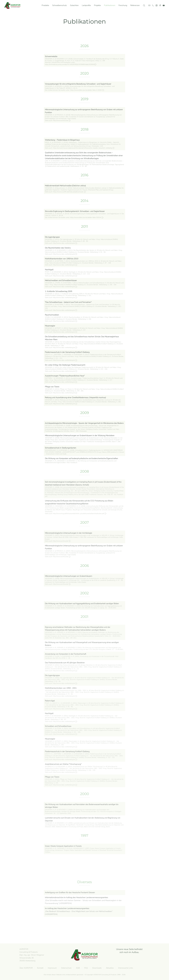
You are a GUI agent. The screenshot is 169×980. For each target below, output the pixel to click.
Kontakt (40, 968)
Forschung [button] (123, 5)
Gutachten (74, 5)
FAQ (86, 968)
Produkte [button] (45, 5)
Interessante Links (125, 968)
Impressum (52, 968)
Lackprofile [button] (86, 5)
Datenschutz (66, 968)
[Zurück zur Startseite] (13, 5)
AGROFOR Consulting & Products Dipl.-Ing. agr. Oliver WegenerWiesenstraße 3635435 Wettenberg (31, 955)
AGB (77, 968)
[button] (144, 5)
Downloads (96, 968)
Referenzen (135, 5)
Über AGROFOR (26, 968)
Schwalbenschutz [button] (60, 5)
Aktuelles (109, 968)
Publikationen (110, 5)
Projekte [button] (97, 5)
